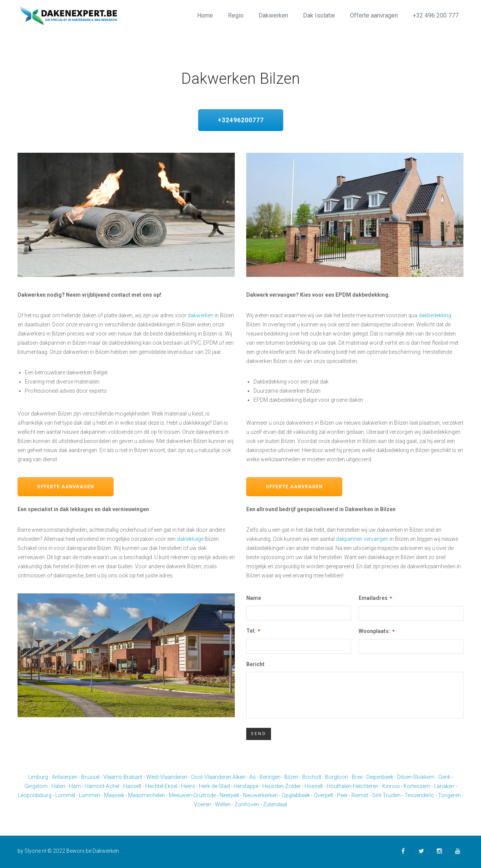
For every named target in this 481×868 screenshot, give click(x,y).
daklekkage (190, 539)
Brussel (90, 777)
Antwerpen (65, 777)
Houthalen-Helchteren (353, 786)
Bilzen (291, 777)
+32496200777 (241, 120)
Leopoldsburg (35, 795)
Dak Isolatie (319, 15)
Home (205, 15)
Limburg (38, 777)
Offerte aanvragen (374, 15)
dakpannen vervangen (362, 539)
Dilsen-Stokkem (416, 777)
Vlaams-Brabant (123, 777)
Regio (236, 15)
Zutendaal (275, 804)
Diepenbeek (380, 777)
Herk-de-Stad (214, 786)
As (253, 777)
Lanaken (444, 786)
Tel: (253, 631)
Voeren (203, 804)
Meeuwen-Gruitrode (192, 795)
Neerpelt (229, 795)
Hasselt (132, 786)
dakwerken (200, 315)
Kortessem (417, 786)
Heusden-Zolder (281, 786)
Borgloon (337, 777)
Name (254, 598)
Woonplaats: (377, 631)
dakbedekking (435, 315)
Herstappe (246, 786)
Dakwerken (273, 15)
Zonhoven (247, 804)
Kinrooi (391, 786)
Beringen (270, 777)
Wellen (223, 804)
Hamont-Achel (102, 786)
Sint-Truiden (386, 795)
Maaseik (114, 795)
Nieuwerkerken (260, 795)
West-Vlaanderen (167, 777)
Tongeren (449, 795)
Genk (444, 777)
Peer (342, 795)
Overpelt (323, 795)
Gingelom (36, 786)
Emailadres (375, 598)
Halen (58, 786)
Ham (75, 786)
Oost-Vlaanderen (211, 777)
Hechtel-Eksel (161, 786)
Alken (239, 777)
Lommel (65, 795)
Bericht (255, 664)
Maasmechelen (147, 795)
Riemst (360, 795)
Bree (357, 777)
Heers (188, 786)
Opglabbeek (296, 795)
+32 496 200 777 (436, 15)
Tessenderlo (419, 795)
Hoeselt (314, 786)
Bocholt (312, 777)
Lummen (90, 795)
